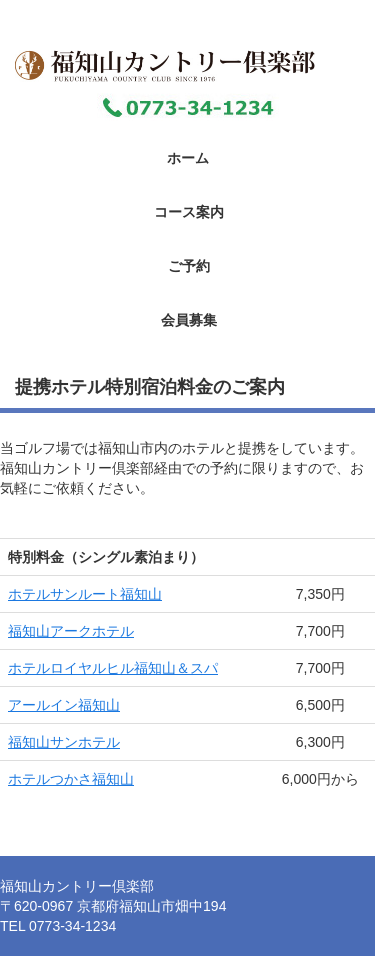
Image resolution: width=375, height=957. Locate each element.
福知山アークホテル (71, 631)
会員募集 (189, 320)
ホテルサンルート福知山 (85, 594)
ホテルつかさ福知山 (71, 779)
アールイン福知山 (64, 705)
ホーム (188, 158)
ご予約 (189, 266)
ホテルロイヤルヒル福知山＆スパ (113, 668)
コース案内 (189, 212)
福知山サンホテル (64, 742)
